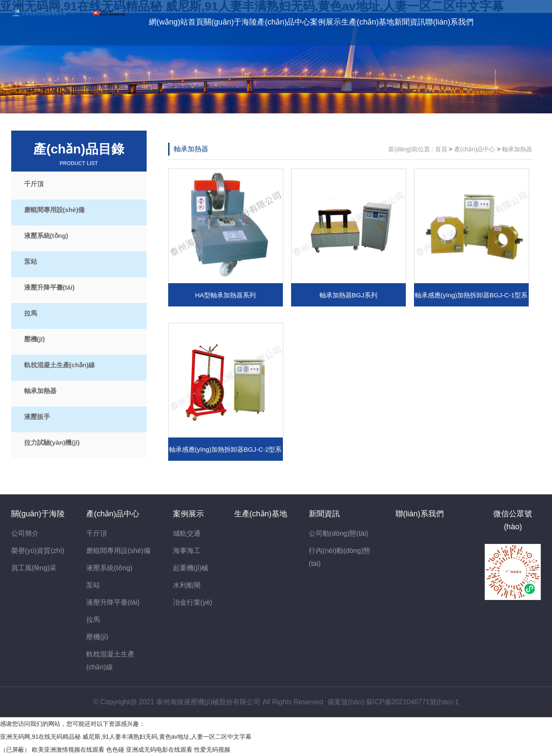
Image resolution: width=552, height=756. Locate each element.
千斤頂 (34, 184)
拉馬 (31, 313)
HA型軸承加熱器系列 (225, 295)
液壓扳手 (37, 417)
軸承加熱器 (40, 391)
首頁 (441, 149)
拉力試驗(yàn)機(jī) (52, 442)
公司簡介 (25, 533)
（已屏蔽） (15, 750)
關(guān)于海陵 (230, 22)
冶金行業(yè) (193, 602)
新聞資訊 (410, 22)
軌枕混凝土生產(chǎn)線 (60, 365)
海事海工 (187, 551)
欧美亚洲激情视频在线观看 (68, 750)
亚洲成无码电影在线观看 (159, 750)
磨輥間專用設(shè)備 (55, 210)
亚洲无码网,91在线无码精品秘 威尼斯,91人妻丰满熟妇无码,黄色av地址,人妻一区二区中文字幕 (126, 737)
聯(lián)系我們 (449, 22)
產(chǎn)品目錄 (79, 155)
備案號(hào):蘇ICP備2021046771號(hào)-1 (393, 702)
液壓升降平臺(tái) (50, 287)
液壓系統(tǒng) (46, 236)
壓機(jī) (34, 339)
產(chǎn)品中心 (284, 22)
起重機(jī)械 (191, 568)
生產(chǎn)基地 (368, 22)
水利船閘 (187, 585)
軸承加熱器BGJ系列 (348, 295)
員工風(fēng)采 (34, 568)
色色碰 (115, 750)
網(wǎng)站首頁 (176, 22)
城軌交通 (187, 533)
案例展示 (326, 22)
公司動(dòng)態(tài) (339, 533)
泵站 (31, 261)
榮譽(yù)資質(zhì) (38, 551)
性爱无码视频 (212, 750)
